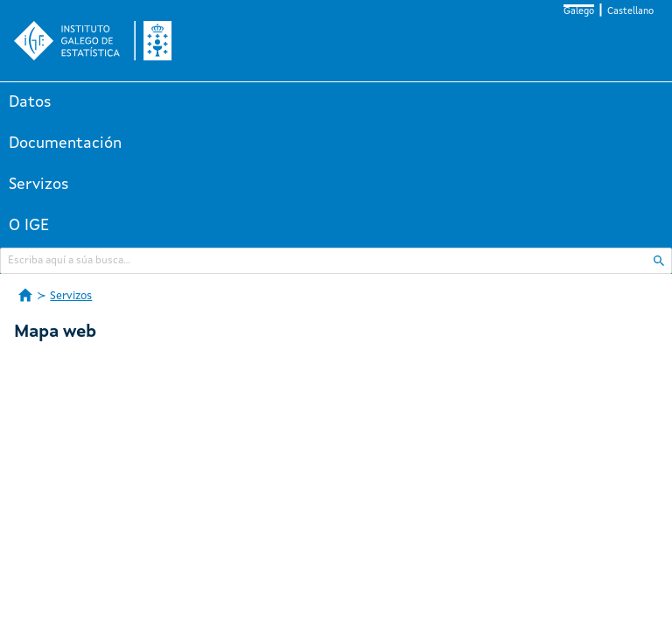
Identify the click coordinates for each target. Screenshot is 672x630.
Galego (579, 12)
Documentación (65, 143)
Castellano (630, 12)
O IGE (29, 226)
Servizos (39, 185)
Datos (30, 102)
